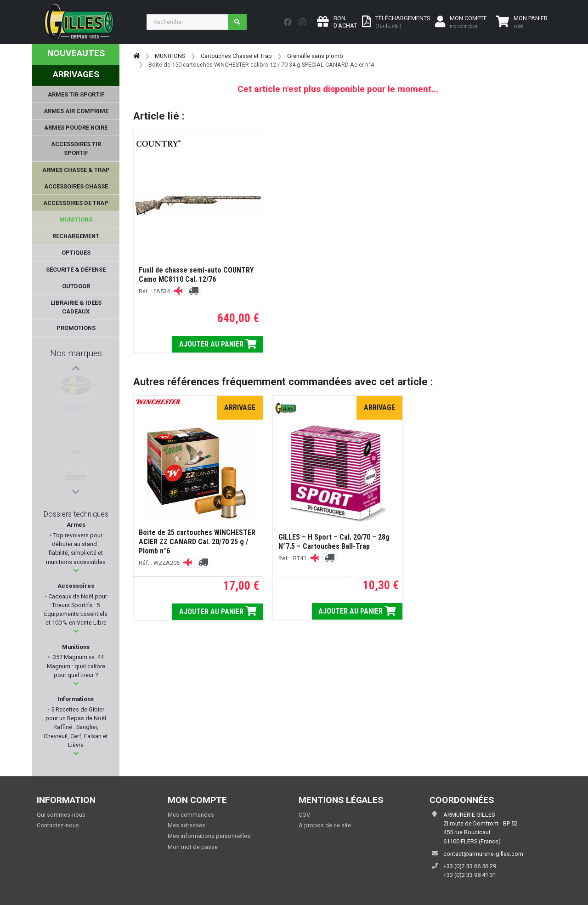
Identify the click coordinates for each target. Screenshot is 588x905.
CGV (304, 815)
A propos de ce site (325, 825)
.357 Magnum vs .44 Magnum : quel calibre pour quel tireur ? (76, 666)
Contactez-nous (58, 825)
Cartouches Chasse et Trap (236, 56)
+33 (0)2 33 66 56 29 (470, 866)
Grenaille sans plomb (315, 56)
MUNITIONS (170, 56)
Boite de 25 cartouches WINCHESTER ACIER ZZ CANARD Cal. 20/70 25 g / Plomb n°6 (197, 542)
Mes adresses (187, 825)
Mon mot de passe (193, 847)
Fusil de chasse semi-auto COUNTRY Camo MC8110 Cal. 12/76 (196, 275)
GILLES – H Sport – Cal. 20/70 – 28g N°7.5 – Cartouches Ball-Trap (334, 542)
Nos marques (76, 353)
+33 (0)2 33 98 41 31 (470, 875)
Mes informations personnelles (209, 836)
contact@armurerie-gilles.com (483, 854)
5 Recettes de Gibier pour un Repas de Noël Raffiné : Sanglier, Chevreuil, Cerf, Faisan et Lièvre (76, 727)
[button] (76, 571)
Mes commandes (191, 815)
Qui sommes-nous (61, 815)
